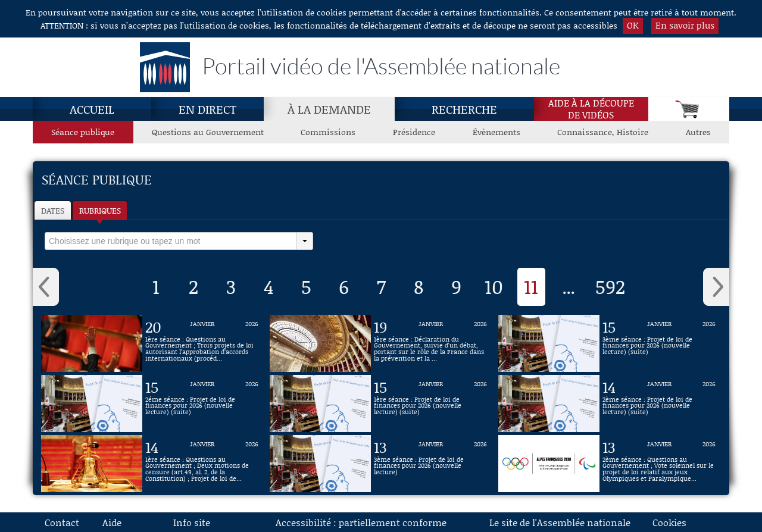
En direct (207, 109)
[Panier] (689, 109)
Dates (53, 210)
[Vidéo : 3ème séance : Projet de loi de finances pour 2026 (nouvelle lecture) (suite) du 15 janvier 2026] (659, 343)
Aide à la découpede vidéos (591, 109)
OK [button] (633, 25)
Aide (112, 522)
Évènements (496, 132)
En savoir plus (685, 25)
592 (610, 286)
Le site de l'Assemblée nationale (560, 522)
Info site (192, 522)
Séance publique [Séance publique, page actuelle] (83, 132)
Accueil (92, 109)
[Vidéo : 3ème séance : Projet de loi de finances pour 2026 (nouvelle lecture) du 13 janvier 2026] (430, 464)
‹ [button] (46, 287)
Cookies (669, 522)
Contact (62, 522)
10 (494, 286)
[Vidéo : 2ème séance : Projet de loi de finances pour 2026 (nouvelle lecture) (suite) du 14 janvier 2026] (659, 403)
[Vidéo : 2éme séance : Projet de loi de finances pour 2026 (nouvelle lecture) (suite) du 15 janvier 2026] (202, 403)
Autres (698, 132)
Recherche (464, 109)
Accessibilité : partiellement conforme (361, 522)
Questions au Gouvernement (208, 132)
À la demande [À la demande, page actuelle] (329, 109)
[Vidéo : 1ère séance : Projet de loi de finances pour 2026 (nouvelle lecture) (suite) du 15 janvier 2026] (430, 403)
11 (531, 286)
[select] (171, 241)
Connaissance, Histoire (603, 132)
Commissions (328, 132)
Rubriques (100, 210)
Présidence (414, 132)
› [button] (716, 287)
